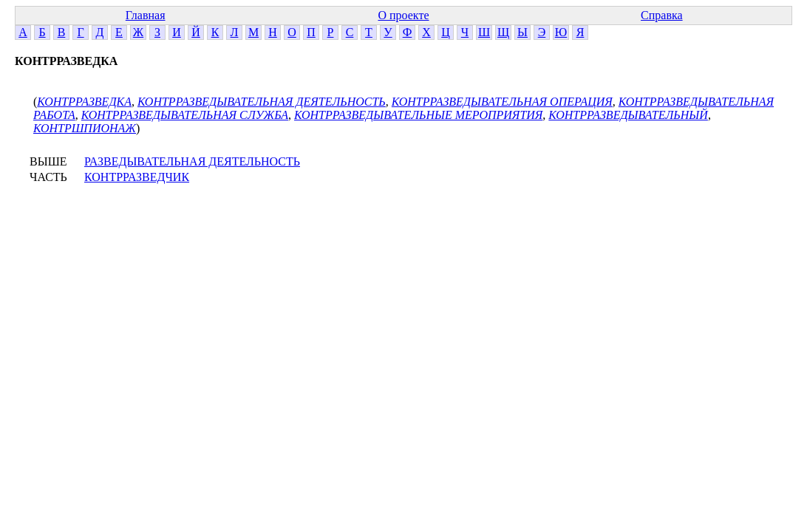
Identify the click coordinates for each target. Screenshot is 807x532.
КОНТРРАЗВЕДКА (84, 102)
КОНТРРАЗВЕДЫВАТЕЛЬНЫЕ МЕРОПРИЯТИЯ (418, 115)
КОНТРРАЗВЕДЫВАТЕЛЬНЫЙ (628, 115)
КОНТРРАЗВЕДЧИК (137, 177)
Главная (146, 15)
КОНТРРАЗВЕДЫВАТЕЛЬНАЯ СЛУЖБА (185, 115)
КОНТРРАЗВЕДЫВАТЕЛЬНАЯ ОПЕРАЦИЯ (502, 102)
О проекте (403, 15)
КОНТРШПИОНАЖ (85, 128)
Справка (662, 15)
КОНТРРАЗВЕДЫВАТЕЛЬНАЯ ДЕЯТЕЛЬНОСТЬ (262, 102)
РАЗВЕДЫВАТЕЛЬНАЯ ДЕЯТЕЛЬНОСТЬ (192, 161)
